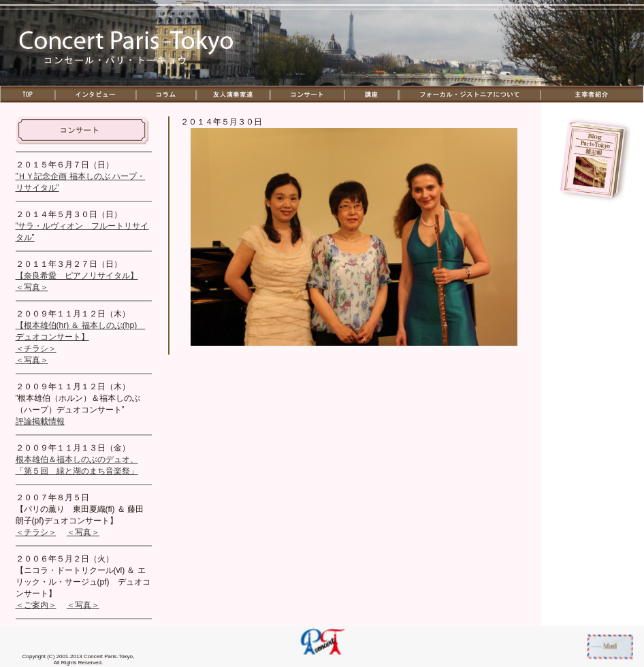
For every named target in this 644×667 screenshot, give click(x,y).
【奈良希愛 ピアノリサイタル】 (77, 276)
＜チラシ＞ (36, 348)
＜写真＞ (32, 287)
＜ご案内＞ (36, 605)
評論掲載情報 (40, 421)
